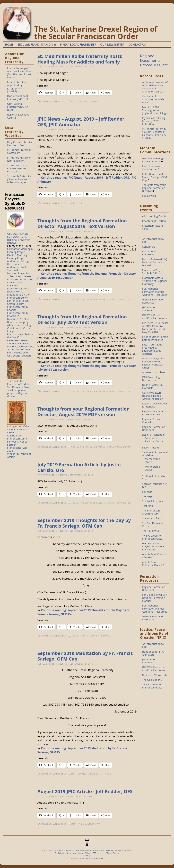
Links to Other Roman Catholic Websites (155, 338)
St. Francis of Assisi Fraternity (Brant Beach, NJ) (18, 168)
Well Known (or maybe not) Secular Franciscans (153, 546)
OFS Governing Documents (151, 379)
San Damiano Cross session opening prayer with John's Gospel (19, 392)
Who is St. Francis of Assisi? (19, 455)
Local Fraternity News (84, 101)
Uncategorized (92, 824)
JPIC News (76, 203)
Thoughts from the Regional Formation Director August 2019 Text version (82, 223)
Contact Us (149, 247)
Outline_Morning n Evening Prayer (18, 256)
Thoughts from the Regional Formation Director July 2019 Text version (82, 319)
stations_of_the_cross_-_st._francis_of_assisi (21, 348)
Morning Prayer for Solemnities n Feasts (19, 275)
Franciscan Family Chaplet (18, 308)
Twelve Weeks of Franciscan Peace (152, 537)
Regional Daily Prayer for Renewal (155, 405)
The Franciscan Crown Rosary (151, 512)
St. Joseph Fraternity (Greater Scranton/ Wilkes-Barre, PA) (19, 179)
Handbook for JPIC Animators (153, 653)
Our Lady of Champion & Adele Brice (153, 99)
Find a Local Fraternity (149, 253)
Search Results (151, 447)
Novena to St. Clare (18, 319)
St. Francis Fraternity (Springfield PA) (19, 159)
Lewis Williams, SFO (88, 853)
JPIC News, (77, 824)
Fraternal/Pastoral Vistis (153, 227)
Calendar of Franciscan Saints (17, 437)
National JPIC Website (155, 675)
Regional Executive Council (18, 116)
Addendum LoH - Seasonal (17, 269)
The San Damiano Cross (153, 525)
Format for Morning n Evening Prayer (20, 250)
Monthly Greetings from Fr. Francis (153, 160)
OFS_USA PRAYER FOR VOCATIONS (17, 235)
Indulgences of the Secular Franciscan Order (18, 429)
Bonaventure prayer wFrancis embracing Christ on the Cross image (19, 327)
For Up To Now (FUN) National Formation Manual (155, 262)
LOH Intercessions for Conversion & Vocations (20, 282)
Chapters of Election (154, 221)
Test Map (147, 506)
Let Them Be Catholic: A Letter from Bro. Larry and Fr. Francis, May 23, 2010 (155, 327)
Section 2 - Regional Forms (154, 440)
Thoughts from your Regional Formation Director (101, 299)
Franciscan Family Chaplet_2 (18, 314)
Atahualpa (98, 858)
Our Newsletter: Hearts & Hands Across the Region (153, 396)
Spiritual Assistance (154, 501)
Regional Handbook (154, 435)
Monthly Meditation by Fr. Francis (91, 774)
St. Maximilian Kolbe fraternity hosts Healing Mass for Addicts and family (80, 59)
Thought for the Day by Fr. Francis (92, 636)
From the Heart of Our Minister (153, 168)
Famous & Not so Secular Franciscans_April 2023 (17, 446)
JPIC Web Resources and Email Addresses (154, 317)
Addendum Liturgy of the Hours (20, 263)
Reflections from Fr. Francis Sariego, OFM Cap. (154, 177)
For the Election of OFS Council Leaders (19, 354)
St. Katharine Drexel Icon (66, 853)
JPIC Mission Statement (149, 309)
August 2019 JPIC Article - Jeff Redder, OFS (85, 791)
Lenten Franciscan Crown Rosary (18, 302)
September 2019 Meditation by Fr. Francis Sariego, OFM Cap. (85, 656)
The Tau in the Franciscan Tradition (19, 382)
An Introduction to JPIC (153, 240)
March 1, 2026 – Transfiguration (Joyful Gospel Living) (154, 110)
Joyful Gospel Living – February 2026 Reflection (155, 121)
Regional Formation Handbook (154, 428)
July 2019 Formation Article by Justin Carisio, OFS (79, 467)
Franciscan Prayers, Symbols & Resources (155, 271)
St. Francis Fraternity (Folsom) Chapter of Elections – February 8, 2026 (154, 133)
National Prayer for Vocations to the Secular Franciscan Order (153, 363)
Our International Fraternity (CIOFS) (18, 97)
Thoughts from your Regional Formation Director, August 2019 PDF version (84, 412)
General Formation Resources (153, 301)
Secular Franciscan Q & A (154, 485)
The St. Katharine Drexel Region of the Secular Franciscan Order (96, 33)
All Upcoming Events (154, 216)
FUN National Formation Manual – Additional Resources (155, 609)
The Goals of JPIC (152, 518)
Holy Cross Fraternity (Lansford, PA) (20, 143)
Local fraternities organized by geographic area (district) (17, 87)
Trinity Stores (113, 853)
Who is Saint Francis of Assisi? (154, 556)
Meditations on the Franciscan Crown (18, 296)
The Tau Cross (150, 531)
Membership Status (153, 460)
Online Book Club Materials (152, 386)
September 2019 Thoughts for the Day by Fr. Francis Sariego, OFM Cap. (84, 523)
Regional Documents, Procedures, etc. (154, 60)
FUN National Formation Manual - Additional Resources (155, 292)
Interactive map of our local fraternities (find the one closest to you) (19, 73)
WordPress (87, 858)
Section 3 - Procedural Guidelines (155, 454)
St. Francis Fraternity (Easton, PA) (19, 151)
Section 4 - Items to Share (153, 477)
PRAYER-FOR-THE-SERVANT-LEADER (18, 342)
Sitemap (147, 491)
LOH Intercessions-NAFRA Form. (18, 290)
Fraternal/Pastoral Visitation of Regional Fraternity (155, 281)
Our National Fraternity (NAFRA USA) (18, 107)
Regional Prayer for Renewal (19, 241)
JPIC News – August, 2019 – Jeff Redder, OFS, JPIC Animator (82, 122)
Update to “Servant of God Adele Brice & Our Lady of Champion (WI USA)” (155, 87)
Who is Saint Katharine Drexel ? (153, 563)
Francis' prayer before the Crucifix (20, 336)
